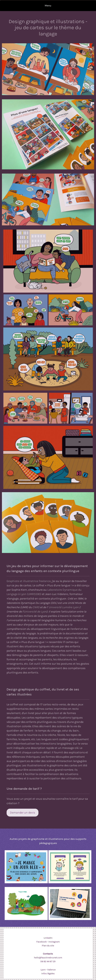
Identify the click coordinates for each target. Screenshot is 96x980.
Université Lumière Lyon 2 (64, 607)
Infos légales (48, 974)
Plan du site (48, 946)
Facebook (41, 942)
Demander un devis (23, 813)
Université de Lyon (35, 612)
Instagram (54, 942)
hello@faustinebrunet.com (48, 958)
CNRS (36, 607)
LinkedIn (48, 938)
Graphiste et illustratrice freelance (29, 581)
